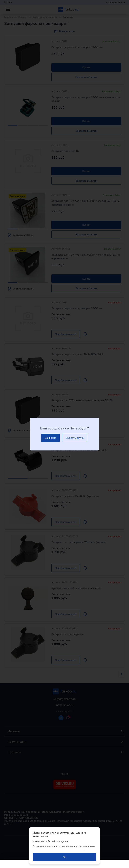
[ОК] (64, 857)
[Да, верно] (50, 438)
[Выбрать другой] (75, 438)
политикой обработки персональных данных (58, 849)
